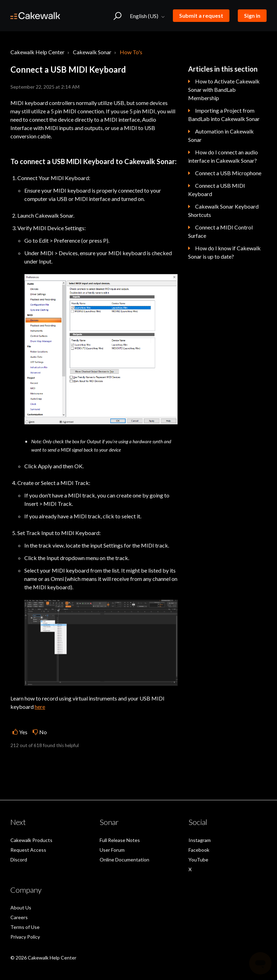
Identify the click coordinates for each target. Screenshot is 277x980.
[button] (117, 16)
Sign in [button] (252, 15)
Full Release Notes (120, 840)
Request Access (28, 850)
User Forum (112, 850)
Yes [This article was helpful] (23, 732)
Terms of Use (25, 927)
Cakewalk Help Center (37, 52)
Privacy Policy (25, 937)
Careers (19, 917)
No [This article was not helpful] (43, 732)
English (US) (145, 16)
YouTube (198, 860)
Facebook (199, 850)
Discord (19, 860)
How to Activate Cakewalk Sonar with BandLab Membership (224, 90)
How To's (131, 52)
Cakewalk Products (31, 840)
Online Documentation (124, 860)
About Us (21, 908)
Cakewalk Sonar (92, 52)
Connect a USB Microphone (228, 173)
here (40, 707)
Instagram (200, 840)
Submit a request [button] (201, 15)
